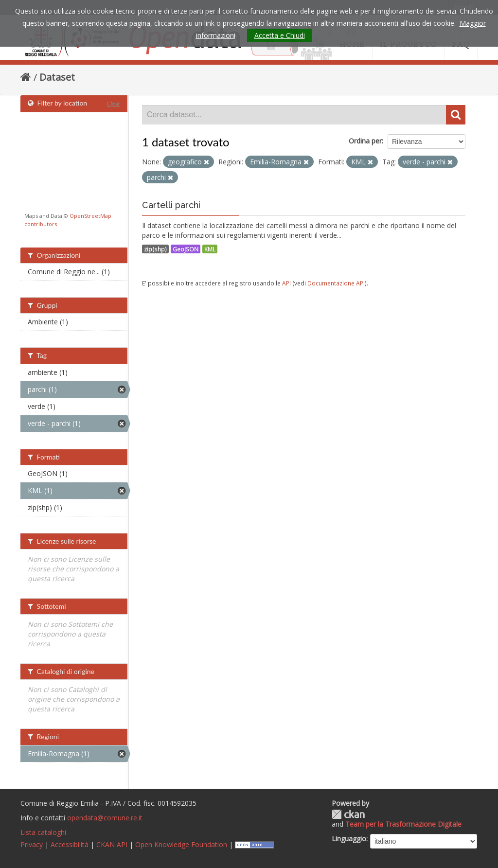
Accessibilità (70, 844)
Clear (113, 103)
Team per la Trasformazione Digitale (403, 824)
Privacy (32, 844)
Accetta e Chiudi (280, 35)
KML (210, 249)
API (286, 283)
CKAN (348, 814)
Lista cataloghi (43, 832)
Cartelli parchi (171, 205)
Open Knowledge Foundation (181, 844)
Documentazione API (336, 283)
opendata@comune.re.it (105, 818)
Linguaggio (349, 839)
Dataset (57, 77)
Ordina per (365, 141)
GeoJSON (186, 249)
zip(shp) (155, 249)
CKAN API (112, 844)
